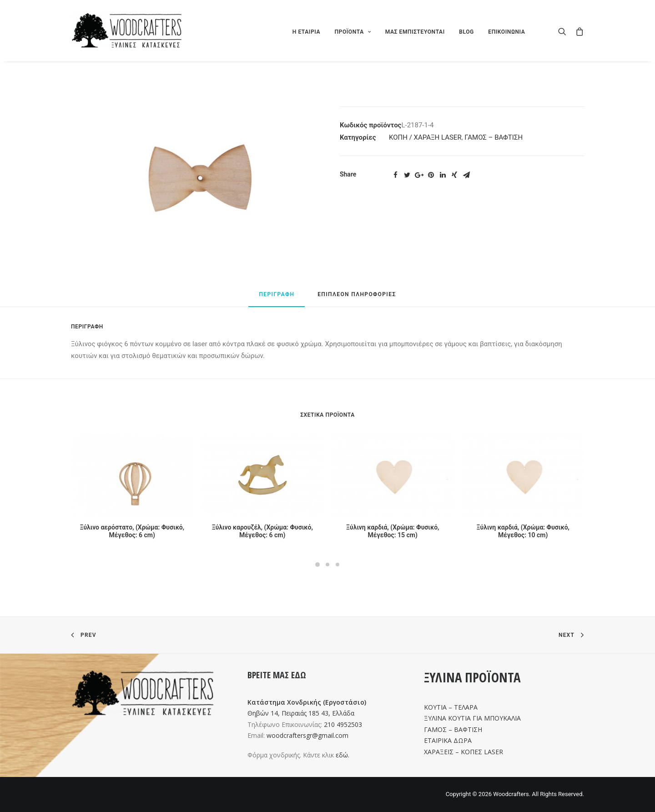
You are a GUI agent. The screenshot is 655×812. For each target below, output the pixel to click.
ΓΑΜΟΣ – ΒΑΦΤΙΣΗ (494, 137)
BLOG (466, 32)
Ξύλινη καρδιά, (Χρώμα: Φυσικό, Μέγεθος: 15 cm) (393, 531)
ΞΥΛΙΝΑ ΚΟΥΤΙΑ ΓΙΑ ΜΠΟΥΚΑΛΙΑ (472, 718)
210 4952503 (343, 724)
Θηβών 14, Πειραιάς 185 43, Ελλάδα (301, 713)
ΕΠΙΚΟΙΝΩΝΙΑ (506, 32)
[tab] (277, 298)
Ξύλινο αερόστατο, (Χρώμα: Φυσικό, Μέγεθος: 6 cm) (132, 531)
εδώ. (343, 755)
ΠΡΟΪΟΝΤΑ (353, 32)
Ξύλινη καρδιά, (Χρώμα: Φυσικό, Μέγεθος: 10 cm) (523, 531)
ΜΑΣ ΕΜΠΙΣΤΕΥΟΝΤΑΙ (415, 32)
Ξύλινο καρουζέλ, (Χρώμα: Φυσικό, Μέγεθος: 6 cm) (262, 531)
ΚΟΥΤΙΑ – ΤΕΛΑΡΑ (451, 707)
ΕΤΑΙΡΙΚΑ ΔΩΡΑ (448, 740)
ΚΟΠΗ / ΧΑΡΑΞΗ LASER (425, 137)
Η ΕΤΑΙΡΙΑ (306, 32)
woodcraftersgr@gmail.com (307, 735)
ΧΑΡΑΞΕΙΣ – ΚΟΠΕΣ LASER (464, 752)
